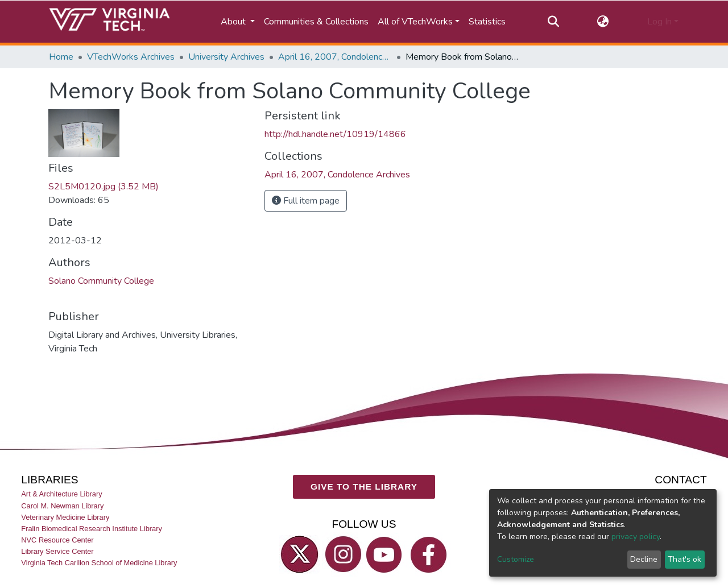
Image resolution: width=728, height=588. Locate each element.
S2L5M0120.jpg (104, 187)
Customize (516, 559)
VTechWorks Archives (131, 57)
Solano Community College (101, 281)
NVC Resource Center (57, 540)
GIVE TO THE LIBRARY (364, 486)
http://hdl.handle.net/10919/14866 (335, 134)
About (234, 22)
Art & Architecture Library (61, 494)
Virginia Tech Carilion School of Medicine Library (99, 563)
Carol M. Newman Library (62, 505)
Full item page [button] (306, 201)
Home (61, 57)
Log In (659, 22)
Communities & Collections (316, 22)
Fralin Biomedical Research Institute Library (92, 529)
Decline (644, 559)
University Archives (226, 57)
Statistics (487, 22)
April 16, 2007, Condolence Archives (335, 57)
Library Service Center (57, 551)
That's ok (684, 559)
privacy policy (636, 537)
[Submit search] (553, 22)
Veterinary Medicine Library (65, 517)
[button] (603, 22)
